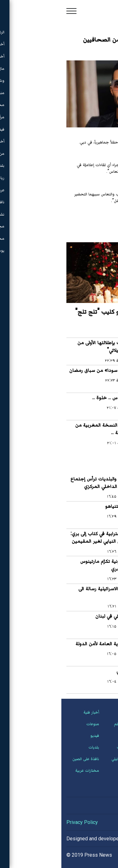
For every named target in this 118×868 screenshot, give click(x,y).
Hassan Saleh (84, 839)
